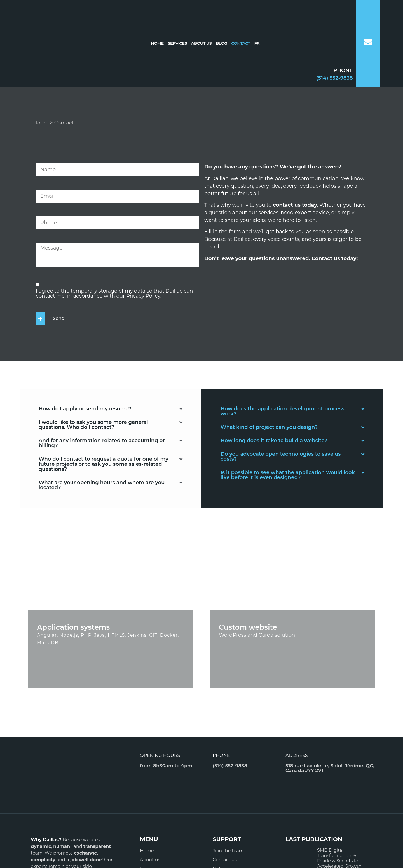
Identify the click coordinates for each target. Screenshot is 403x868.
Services (177, 43)
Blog (221, 43)
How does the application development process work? (283, 411)
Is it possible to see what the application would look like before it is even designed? (288, 475)
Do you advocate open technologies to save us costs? (281, 457)
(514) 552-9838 (334, 78)
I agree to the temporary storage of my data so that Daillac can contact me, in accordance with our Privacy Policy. (114, 293)
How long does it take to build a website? (274, 441)
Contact (241, 43)
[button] (111, 409)
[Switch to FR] (257, 43)
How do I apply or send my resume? (85, 409)
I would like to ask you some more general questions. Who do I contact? (93, 425)
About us (201, 43)
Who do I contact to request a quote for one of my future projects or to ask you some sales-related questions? (104, 464)
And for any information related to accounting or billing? (102, 443)
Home (157, 43)
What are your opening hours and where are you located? (102, 485)
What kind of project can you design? (269, 427)
